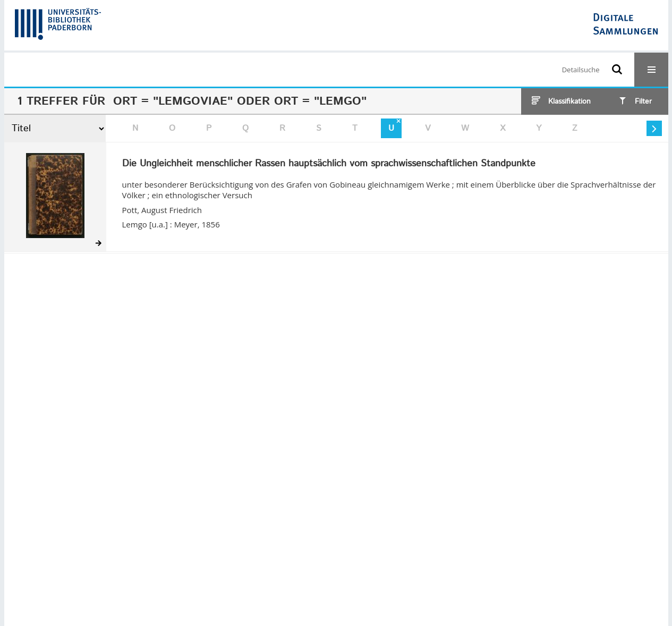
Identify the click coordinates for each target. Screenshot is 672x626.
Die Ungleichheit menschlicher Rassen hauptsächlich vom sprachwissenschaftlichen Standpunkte (329, 164)
